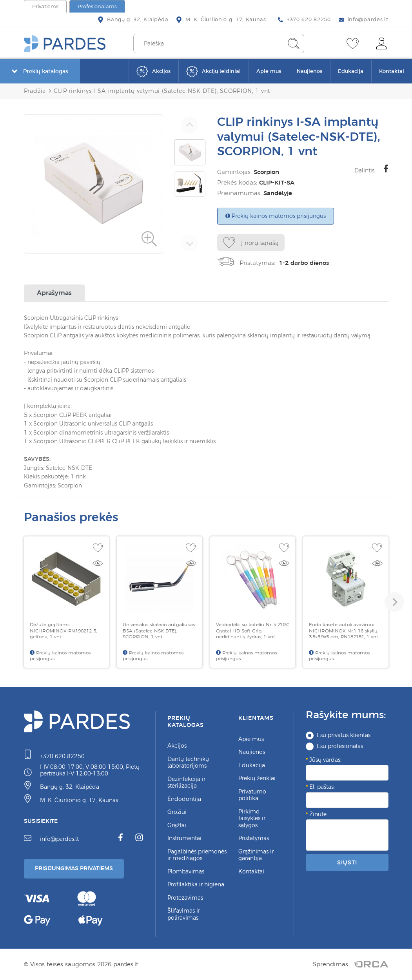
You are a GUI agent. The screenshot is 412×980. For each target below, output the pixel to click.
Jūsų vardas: (325, 760)
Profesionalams (97, 6)
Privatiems (45, 6)
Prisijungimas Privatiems (78, 868)
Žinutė (318, 814)
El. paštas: (322, 787)
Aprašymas (54, 293)
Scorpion (266, 172)
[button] (394, 602)
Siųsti (347, 862)
